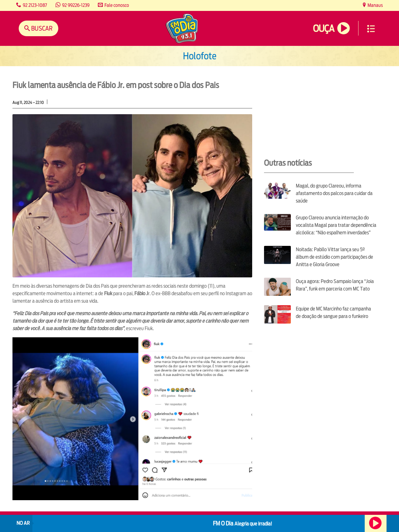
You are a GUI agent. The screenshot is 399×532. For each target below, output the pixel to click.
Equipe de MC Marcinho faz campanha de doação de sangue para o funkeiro (333, 312)
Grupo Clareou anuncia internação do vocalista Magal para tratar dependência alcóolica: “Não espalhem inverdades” (336, 225)
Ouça (324, 29)
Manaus (375, 5)
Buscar (41, 28)
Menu (371, 29)
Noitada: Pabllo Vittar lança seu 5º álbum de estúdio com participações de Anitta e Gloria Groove (334, 257)
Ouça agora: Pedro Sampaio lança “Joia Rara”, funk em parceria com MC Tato (335, 285)
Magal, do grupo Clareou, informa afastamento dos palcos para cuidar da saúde (334, 193)
